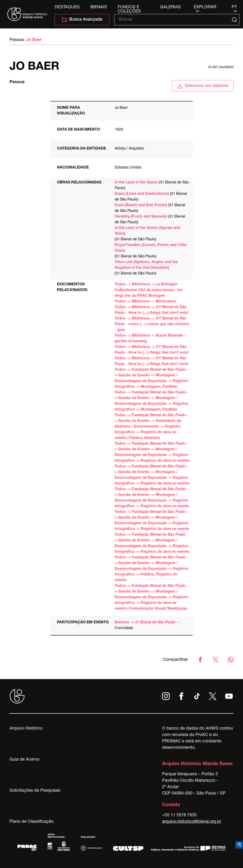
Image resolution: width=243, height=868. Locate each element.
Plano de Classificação (31, 822)
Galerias (170, 7)
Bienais (99, 7)
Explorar (205, 7)
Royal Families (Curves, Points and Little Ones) (151, 248)
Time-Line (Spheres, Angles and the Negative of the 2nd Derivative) (146, 265)
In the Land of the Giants (136, 183)
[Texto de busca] (173, 20)
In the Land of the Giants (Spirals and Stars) (147, 231)
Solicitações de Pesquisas (35, 791)
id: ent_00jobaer (221, 67)
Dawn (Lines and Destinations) (142, 194)
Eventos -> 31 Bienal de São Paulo (145, 623)
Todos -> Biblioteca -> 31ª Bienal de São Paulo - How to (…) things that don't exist (152, 310)
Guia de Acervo (24, 760)
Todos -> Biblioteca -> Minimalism (146, 302)
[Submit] (235, 20)
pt (234, 7)
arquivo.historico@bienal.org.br (192, 822)
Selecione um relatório (203, 86)
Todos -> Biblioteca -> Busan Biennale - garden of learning (150, 339)
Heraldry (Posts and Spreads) (141, 217)
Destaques (67, 7)
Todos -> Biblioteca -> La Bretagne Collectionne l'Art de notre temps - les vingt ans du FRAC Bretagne (149, 290)
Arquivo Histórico (26, 729)
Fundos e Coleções (129, 7)
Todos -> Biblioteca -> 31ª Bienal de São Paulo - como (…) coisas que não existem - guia (152, 324)
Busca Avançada (82, 20)
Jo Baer (34, 40)
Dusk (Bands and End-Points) (141, 206)
